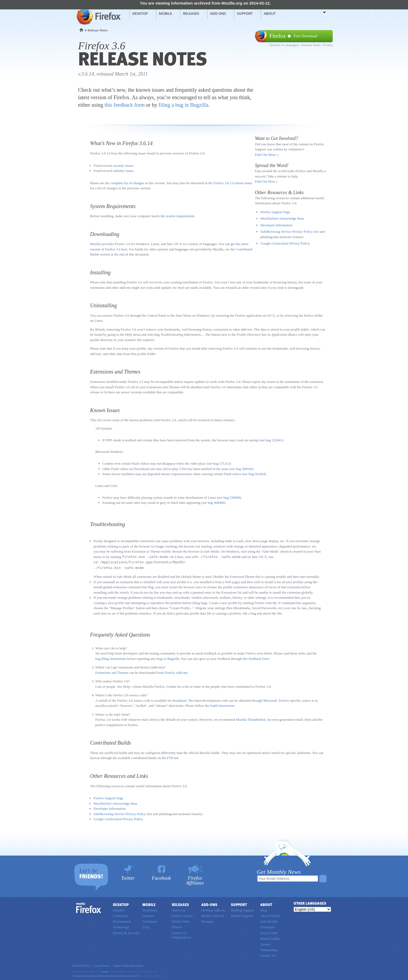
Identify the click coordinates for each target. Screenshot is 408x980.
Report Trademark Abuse (129, 965)
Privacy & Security (126, 932)
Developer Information (276, 225)
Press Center (269, 932)
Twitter (128, 877)
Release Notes (311, 45)
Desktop (140, 13)
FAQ (146, 926)
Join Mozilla (269, 921)
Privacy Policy (81, 965)
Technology (121, 926)
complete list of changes (127, 183)
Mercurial (270, 700)
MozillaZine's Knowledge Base (282, 218)
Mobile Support (242, 915)
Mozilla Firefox (98, 16)
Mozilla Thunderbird (250, 719)
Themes (123, 672)
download (179, 700)
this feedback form (125, 105)
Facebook (162, 877)
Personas (207, 921)
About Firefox (270, 915)
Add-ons (218, 13)
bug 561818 (257, 474)
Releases (191, 13)
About (270, 13)
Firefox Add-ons (176, 672)
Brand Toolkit (270, 938)
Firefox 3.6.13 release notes (233, 183)
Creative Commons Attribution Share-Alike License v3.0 (106, 975)
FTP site (173, 757)
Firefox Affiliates (195, 880)
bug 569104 (244, 469)
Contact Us (268, 955)
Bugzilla (173, 658)
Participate (268, 926)
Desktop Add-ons (214, 909)
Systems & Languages (284, 45)
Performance (122, 921)
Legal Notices (102, 965)
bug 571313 (222, 463)
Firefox (89, 907)
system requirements (180, 216)
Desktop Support (243, 909)
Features (119, 909)
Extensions (103, 672)
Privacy (328, 45)
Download (150, 909)
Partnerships (269, 949)
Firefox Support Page (275, 212)
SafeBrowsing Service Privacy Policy (286, 232)
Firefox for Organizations (182, 934)
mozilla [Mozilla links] (313, 13)
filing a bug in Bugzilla (184, 105)
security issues (123, 166)
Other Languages (310, 903)
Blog (264, 909)
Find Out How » (266, 181)
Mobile (166, 13)
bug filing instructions (111, 658)
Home (81, 30)
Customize (120, 915)
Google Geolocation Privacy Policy (285, 243)
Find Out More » (267, 155)
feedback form (259, 658)
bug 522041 (274, 440)
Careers (266, 943)
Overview (179, 909)
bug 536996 (232, 498)
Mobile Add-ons (213, 915)
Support (245, 13)
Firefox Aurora (182, 915)
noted (105, 971)
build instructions (222, 705)
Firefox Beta (181, 921)
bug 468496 (216, 503)
